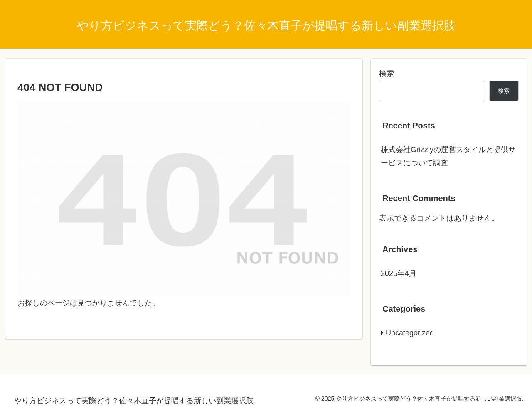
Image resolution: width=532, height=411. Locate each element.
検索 (387, 74)
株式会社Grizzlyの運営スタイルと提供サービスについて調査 (448, 156)
